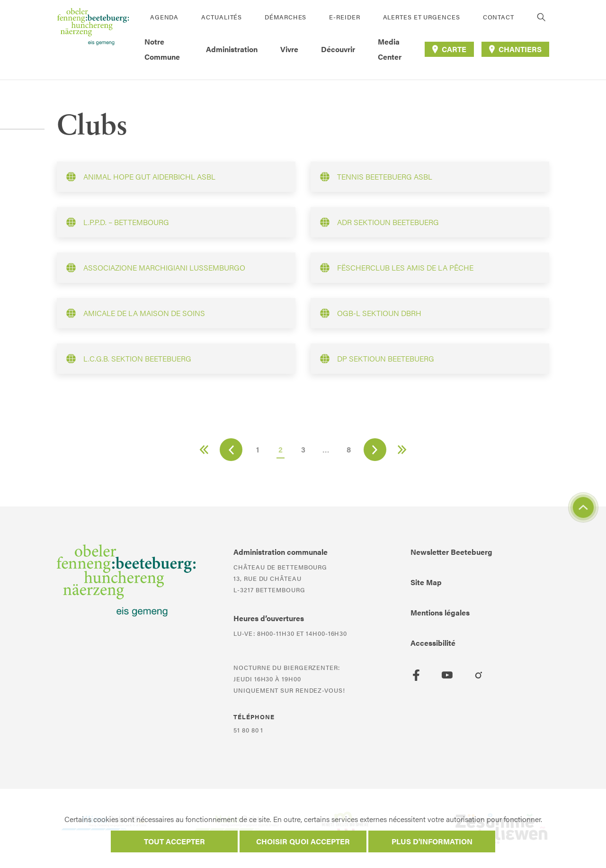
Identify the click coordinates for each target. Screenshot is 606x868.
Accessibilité (433, 643)
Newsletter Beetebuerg (451, 552)
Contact (499, 17)
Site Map (426, 582)
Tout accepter (174, 841)
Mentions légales (440, 612)
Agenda (164, 17)
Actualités (222, 17)
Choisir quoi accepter (303, 841)
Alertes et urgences (422, 17)
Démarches (285, 17)
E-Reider (344, 17)
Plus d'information (432, 841)
